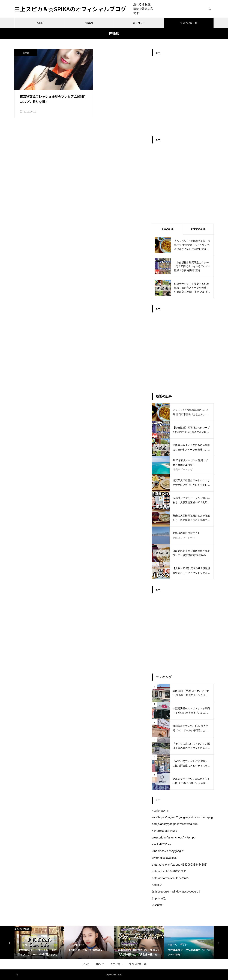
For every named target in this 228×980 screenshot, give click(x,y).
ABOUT (89, 23)
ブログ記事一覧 (189, 23)
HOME (39, 23)
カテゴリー (139, 23)
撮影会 (26, 53)
